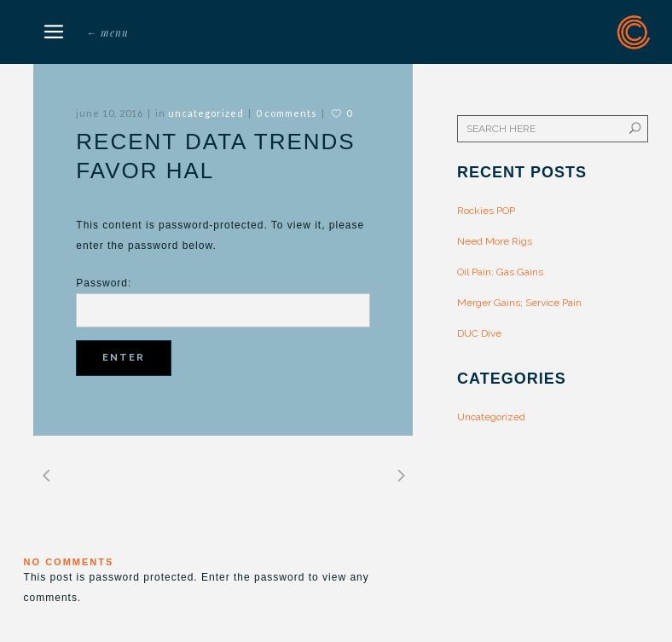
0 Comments (287, 113)
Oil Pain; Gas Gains (500, 272)
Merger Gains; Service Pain (519, 303)
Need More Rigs (495, 241)
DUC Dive (479, 333)
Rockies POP (486, 211)
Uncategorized (206, 113)
